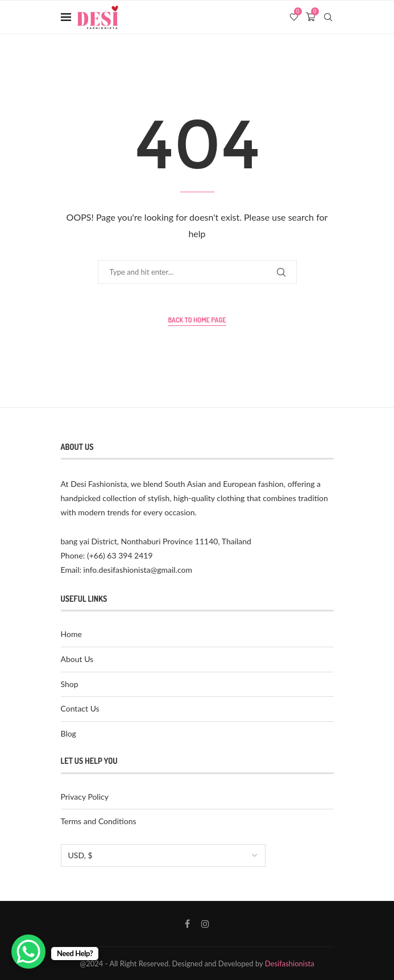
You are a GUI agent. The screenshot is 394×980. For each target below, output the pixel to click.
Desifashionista (290, 964)
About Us (77, 659)
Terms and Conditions (99, 821)
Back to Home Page (197, 320)
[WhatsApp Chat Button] (28, 952)
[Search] (328, 17)
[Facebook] (187, 924)
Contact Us (80, 708)
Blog (69, 733)
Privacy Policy (85, 797)
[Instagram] (205, 924)
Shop (70, 684)
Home (71, 634)
